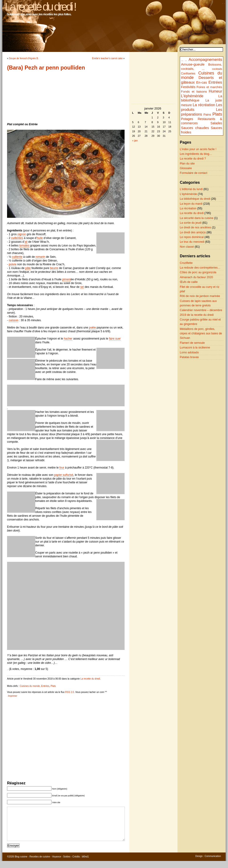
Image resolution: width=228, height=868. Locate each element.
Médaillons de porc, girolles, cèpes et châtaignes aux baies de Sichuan (201, 334)
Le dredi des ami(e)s (193, 232)
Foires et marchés (209, 87)
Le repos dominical (192, 237)
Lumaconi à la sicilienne (195, 348)
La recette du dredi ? (193, 159)
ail (26, 242)
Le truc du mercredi (192, 242)
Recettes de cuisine (40, 864)
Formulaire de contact (194, 173)
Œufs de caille (189, 282)
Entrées (45, 686)
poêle (92, 328)
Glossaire (186, 168)
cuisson (14, 320)
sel (82, 287)
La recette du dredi (90, 679)
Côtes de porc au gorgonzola (198, 272)
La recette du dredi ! (40, 7)
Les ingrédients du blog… (196, 154)
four (62, 468)
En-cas (202, 82)
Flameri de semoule (192, 343)
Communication (213, 863)
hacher (68, 339)
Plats (53, 686)
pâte (28, 268)
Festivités (188, 87)
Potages (187, 119)
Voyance (56, 864)
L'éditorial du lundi (191, 189)
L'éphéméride (192, 96)
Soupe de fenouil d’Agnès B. (24, 58)
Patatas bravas (189, 357)
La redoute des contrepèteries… (200, 268)
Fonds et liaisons (194, 92)
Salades (216, 123)
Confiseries (188, 74)
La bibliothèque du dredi (195, 199)
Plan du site (187, 164)
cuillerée (17, 257)
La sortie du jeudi (191, 223)
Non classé (187, 247)
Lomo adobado (189, 352)
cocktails (217, 69)
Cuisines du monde (30, 686)
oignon (22, 234)
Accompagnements (205, 60)
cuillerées (17, 238)
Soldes (67, 864)
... (182, 60)
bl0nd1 (85, 864)
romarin (40, 257)
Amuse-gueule (193, 64)
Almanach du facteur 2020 (196, 277)
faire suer (115, 339)
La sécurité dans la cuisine (197, 218)
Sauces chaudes (195, 128)
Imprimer (13, 696)
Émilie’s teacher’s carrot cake (107, 58)
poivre (13, 264)
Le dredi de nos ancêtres (195, 227)
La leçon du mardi (191, 204)
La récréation (204, 105)
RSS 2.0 (69, 692)
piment (67, 279)
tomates (24, 246)
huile (40, 238)
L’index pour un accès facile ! (198, 149)
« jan (135, 141)
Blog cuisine (21, 864)
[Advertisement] (66, 97)
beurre (54, 268)
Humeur (215, 91)
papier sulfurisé (64, 475)
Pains (207, 115)
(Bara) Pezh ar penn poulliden (46, 68)
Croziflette (186, 263)
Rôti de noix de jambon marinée (200, 296)
